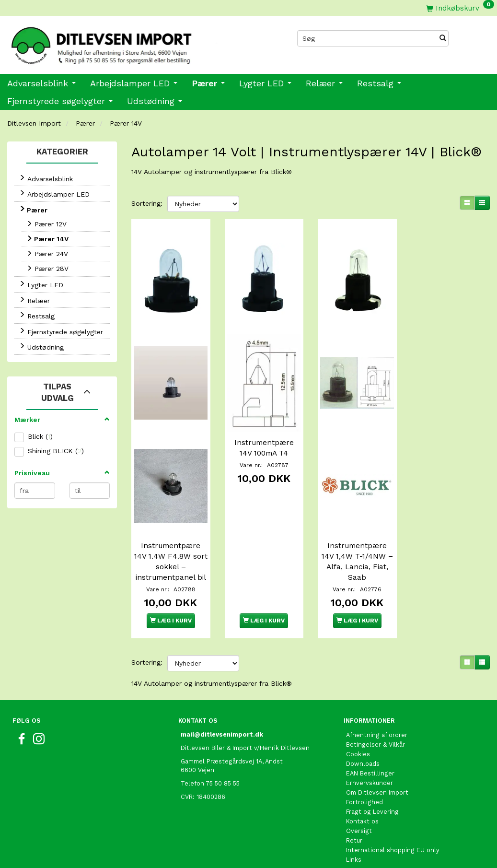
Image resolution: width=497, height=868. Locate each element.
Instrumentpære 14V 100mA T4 (264, 435)
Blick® (281, 172)
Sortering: (147, 203)
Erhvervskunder (370, 774)
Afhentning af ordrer (377, 726)
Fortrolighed (364, 793)
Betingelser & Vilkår (376, 736)
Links (354, 851)
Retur (354, 832)
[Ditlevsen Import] (124, 42)
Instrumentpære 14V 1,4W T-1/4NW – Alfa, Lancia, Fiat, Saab (357, 543)
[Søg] (443, 38)
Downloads (363, 755)
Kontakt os (362, 813)
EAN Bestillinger (370, 765)
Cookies (358, 745)
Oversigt (359, 822)
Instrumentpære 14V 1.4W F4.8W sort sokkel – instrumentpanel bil (171, 548)
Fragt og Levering (372, 803)
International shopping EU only (393, 841)
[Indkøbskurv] (460, 8)
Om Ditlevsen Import (377, 784)
